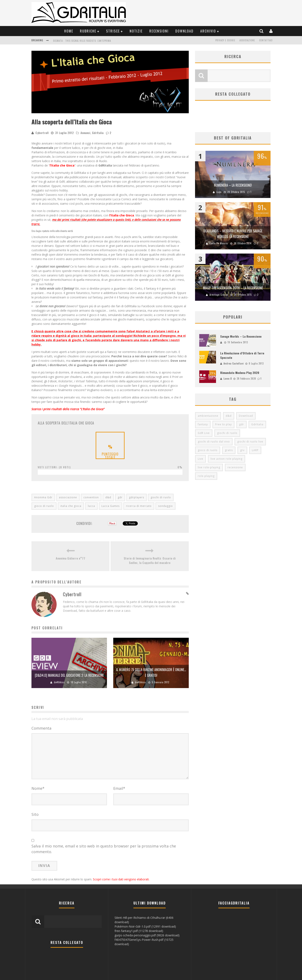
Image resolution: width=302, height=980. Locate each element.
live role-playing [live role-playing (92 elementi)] (209, 468)
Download (184, 31)
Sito (35, 814)
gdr (120, 497)
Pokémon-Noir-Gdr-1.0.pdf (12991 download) (145, 926)
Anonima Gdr (43, 497)
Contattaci (266, 40)
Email (119, 788)
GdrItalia (98, 133)
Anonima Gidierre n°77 (71, 558)
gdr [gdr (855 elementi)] (241, 425)
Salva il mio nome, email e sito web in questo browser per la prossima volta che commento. (104, 849)
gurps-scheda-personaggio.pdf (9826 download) (147, 935)
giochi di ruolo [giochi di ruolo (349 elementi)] (227, 433)
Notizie (136, 31)
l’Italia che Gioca (62, 165)
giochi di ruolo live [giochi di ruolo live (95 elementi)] (250, 442)
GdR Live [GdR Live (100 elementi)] (204, 433)
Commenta (41, 728)
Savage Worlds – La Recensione (241, 336)
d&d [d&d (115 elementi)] (229, 416)
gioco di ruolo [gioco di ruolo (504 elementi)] (208, 450)
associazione (68, 497)
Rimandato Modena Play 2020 (240, 373)
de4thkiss (59, 682)
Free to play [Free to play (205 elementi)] (223, 425)
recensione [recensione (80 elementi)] (235, 468)
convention (91, 497)
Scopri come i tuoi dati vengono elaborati (121, 879)
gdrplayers (137, 497)
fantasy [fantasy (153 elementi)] (203, 425)
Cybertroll (42, 133)
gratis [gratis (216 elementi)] (229, 450)
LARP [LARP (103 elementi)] (255, 450)
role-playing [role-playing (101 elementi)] (206, 476)
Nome (38, 788)
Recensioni (159, 31)
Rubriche (88, 31)
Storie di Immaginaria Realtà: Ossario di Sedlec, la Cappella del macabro (150, 560)
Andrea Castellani (234, 363)
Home (69, 31)
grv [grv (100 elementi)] (242, 450)
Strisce (113, 31)
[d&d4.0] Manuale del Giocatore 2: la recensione (69, 675)
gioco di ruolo (44, 506)
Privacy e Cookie (225, 40)
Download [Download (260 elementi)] (246, 416)
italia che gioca (71, 506)
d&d (108, 497)
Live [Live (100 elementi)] (200, 459)
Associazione (247, 40)
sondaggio (165, 506)
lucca (91, 506)
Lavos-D (228, 379)
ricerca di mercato (139, 506)
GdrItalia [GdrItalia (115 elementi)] (257, 425)
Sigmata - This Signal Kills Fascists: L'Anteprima (82, 41)
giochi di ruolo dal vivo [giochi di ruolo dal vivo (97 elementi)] (214, 442)
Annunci (85, 133)
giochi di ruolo (161, 497)
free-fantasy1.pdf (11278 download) (139, 931)
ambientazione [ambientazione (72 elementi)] (208, 416)
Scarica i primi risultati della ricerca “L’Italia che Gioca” (68, 409)
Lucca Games (111, 506)
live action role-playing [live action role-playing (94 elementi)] (226, 459)
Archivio (208, 31)
